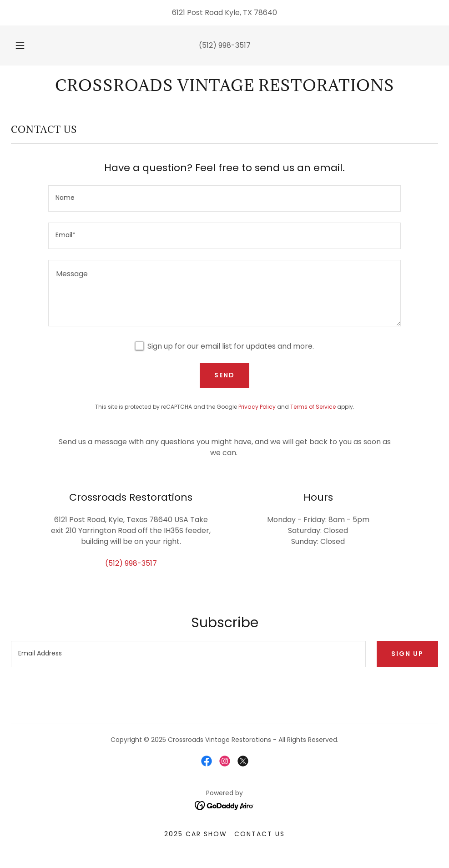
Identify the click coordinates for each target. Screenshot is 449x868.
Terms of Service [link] (313, 407)
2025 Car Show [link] (196, 834)
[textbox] (224, 198)
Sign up (407, 654)
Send (224, 375)
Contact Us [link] (260, 834)
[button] (30, 46)
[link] (224, 89)
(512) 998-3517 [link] (225, 45)
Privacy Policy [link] (257, 407)
